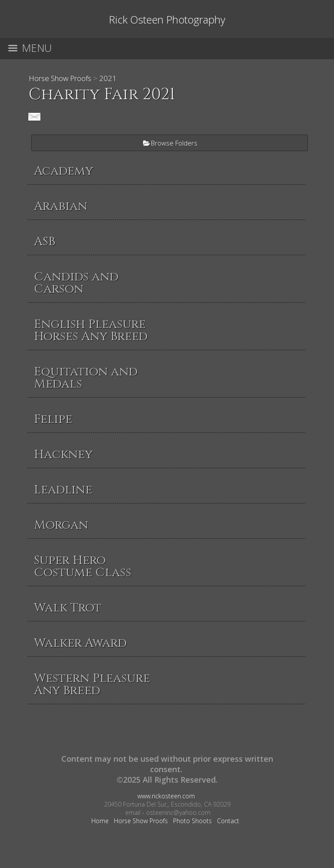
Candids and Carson (76, 283)
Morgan (61, 525)
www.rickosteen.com (166, 796)
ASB (45, 241)
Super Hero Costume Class (83, 566)
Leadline (63, 490)
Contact (228, 821)
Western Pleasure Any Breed (92, 684)
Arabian (61, 206)
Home (100, 821)
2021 (108, 78)
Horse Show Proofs (60, 78)
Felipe (53, 419)
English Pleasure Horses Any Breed (91, 330)
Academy (63, 171)
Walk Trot (68, 608)
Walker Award (80, 643)
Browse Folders (174, 143)
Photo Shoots (192, 821)
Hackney (63, 454)
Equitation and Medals (86, 378)
